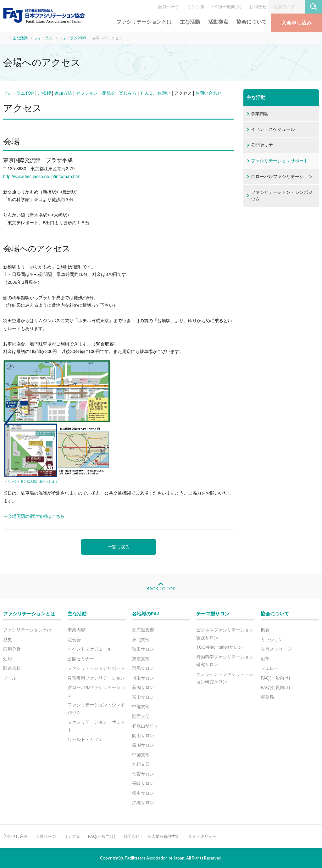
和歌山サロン (145, 726)
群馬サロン (143, 668)
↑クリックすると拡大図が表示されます (31, 482)
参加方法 (63, 93)
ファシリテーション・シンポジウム (282, 196)
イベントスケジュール (273, 129)
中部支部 (141, 707)
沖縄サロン (143, 803)
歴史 (8, 640)
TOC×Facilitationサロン (219, 647)
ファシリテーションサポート (280, 161)
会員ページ (169, 7)
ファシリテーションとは (144, 22)
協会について (252, 22)
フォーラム (43, 38)
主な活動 (190, 22)
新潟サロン (143, 687)
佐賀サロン (143, 774)
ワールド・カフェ (85, 739)
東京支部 (141, 659)
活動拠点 (218, 22)
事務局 (267, 697)
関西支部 (141, 716)
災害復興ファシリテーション (96, 678)
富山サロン (143, 697)
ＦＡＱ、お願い (155, 93)
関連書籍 (12, 668)
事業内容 (260, 114)
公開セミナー (264, 145)
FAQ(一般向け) (227, 7)
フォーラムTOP (19, 93)
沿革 (265, 659)
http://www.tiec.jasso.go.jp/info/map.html (42, 176)
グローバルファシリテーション (282, 176)
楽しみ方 (128, 93)
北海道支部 (143, 630)
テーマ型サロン (213, 614)
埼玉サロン (143, 678)
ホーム (5, 38)
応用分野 (12, 649)
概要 (265, 630)
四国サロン (143, 745)
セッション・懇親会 (96, 93)
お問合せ (258, 7)
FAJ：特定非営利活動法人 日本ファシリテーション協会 (44, 15)
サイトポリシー (202, 836)
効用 (8, 659)
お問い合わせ (208, 93)
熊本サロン (143, 793)
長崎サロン (143, 783)
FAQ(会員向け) (275, 687)
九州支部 (141, 764)
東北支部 (141, 640)
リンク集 (196, 7)
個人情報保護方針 (164, 836)
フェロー (269, 668)
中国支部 (141, 755)
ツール (10, 678)
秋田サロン (143, 649)
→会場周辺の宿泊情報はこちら (34, 516)
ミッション (272, 640)
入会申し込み (297, 23)
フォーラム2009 (72, 38)
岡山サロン (143, 736)
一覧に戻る (119, 547)
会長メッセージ (276, 649)
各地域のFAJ (146, 614)
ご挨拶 (44, 93)
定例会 (74, 640)
